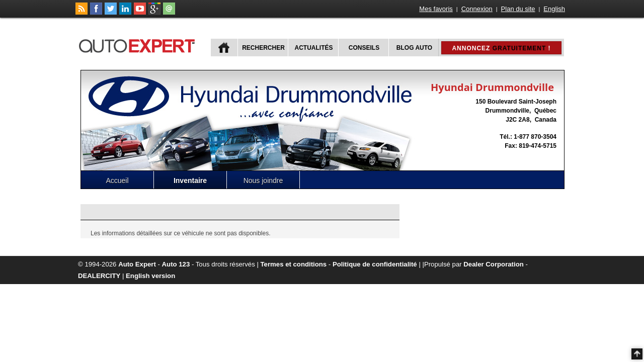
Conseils (364, 48)
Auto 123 (176, 264)
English (554, 9)
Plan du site (518, 9)
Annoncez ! (501, 48)
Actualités (314, 48)
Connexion (477, 9)
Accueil (117, 180)
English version (150, 276)
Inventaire (190, 180)
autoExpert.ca (139, 44)
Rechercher (263, 48)
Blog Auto (414, 48)
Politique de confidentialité (375, 264)
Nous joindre (263, 180)
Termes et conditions (294, 264)
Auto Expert (137, 264)
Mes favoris (436, 9)
